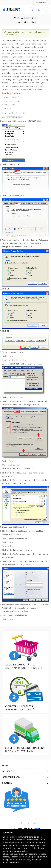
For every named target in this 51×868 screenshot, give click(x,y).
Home (18, 22)
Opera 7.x (6, 108)
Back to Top (7, 356)
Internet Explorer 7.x (11, 97)
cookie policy (21, 851)
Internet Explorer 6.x (11, 101)
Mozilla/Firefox (9, 105)
